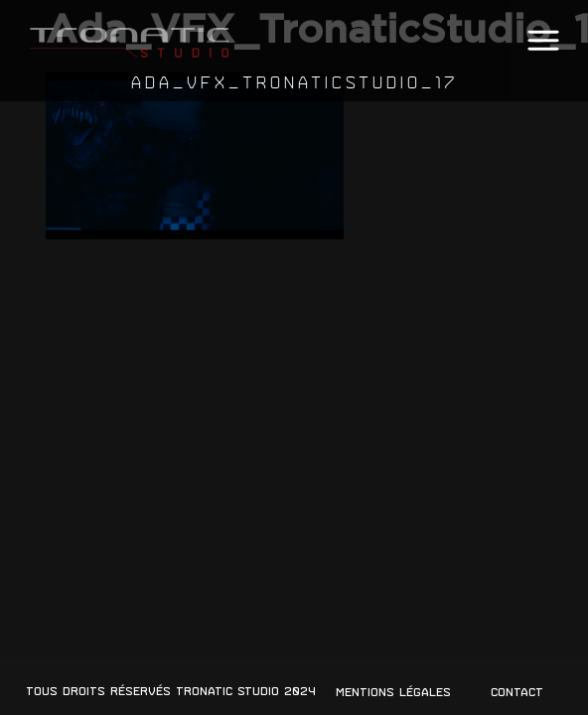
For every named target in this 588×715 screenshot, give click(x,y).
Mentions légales (393, 692)
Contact (517, 692)
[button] (543, 41)
